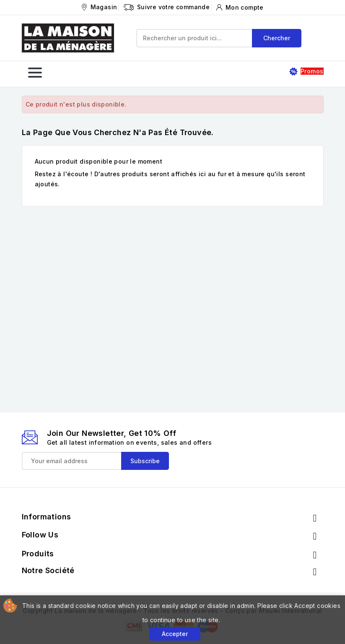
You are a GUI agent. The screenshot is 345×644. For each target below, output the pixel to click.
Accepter (175, 634)
